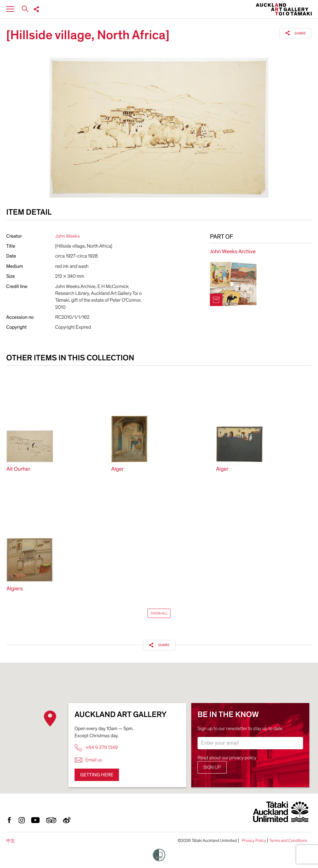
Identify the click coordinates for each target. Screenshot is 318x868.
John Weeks (68, 236)
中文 (11, 841)
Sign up (212, 767)
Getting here (97, 775)
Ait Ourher (18, 469)
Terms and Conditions (288, 841)
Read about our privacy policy (227, 758)
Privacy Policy (254, 841)
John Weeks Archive (233, 252)
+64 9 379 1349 (96, 748)
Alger (117, 469)
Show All (159, 613)
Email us (88, 760)
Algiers (15, 589)
